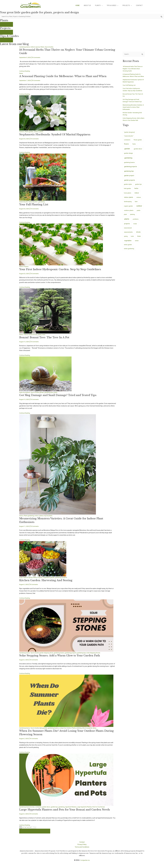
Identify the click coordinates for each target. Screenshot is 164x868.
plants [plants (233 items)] (127, 221)
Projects (129, 5)
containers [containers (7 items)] (127, 142)
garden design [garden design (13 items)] (128, 156)
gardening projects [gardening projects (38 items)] (131, 169)
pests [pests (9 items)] (139, 213)
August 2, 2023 (24, 659)
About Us (93, 5)
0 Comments (38, 58)
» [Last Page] (36, 827)
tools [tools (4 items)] (132, 239)
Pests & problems (25, 392)
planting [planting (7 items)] (132, 217)
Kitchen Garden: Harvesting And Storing (47, 580)
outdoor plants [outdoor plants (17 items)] (129, 213)
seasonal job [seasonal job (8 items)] (128, 230)
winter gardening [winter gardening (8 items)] (129, 251)
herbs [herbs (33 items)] (136, 191)
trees (46, 334)
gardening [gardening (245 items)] (128, 160)
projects (68, 577)
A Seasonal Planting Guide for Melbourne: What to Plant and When (66, 76)
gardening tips (51, 392)
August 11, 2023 (25, 526)
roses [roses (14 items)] (135, 226)
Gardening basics (25, 47)
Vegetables (48, 577)
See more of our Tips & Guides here (35, 830)
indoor (38, 515)
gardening (43, 202)
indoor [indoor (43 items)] (137, 196)
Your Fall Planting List (35, 204)
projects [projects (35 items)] (127, 226)
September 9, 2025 (26, 58)
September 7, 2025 (26, 81)
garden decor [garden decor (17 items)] (138, 151)
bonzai (36, 334)
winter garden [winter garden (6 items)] (128, 247)
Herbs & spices (36, 47)
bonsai (33, 806)
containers (39, 806)
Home (84, 5)
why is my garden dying (94, 727)
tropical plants (50, 515)
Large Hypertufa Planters (90, 806)
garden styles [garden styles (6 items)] (128, 187)
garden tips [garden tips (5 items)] (138, 187)
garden (32, 132)
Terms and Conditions (82, 846)
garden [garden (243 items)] (127, 151)
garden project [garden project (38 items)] (129, 178)
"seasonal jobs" (34, 202)
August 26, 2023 (25, 139)
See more (7, 25)
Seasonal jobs (24, 202)
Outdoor (22, 132)
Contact (140, 5)
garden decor (48, 806)
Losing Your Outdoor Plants (70, 727)
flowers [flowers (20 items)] (126, 147)
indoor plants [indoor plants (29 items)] (129, 200)
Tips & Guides (116, 5)
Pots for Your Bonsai (105, 806)
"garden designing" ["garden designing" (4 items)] (129, 135)
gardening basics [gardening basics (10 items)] (129, 165)
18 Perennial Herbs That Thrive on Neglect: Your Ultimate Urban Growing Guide (133, 69)
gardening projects (74, 652)
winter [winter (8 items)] (137, 243)
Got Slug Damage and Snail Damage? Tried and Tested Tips (61, 395)
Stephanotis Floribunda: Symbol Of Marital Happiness (57, 134)
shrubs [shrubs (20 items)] (138, 235)
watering (83, 727)
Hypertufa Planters (74, 806)
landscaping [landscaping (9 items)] (128, 204)
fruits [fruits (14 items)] (134, 147)
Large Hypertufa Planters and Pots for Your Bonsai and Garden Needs (68, 809)
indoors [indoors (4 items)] (139, 200)
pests (58, 392)
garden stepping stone (48, 652)
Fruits (21, 577)
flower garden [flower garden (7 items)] (138, 142)
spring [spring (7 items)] (126, 239)
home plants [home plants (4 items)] (128, 196)
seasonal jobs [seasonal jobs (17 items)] (128, 235)
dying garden (45, 727)
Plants (103, 5)
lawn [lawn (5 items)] (136, 204)
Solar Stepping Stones (98, 652)
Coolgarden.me (85, 859)
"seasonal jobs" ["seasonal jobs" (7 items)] (129, 139)
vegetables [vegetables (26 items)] (128, 243)
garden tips (57, 806)
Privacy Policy (82, 844)
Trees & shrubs (29, 334)
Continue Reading (25, 71)
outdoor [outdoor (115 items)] (139, 208)
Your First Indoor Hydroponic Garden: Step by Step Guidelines (63, 269)
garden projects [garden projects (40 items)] (130, 183)
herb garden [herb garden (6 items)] (127, 191)
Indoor (21, 515)
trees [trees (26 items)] (139, 239)
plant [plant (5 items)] (125, 217)
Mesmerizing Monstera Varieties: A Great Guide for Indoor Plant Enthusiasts (134, 110)
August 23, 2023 (25, 273)
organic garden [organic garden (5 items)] (128, 209)
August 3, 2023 (24, 584)
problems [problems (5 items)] (136, 222)
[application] (106, 5)
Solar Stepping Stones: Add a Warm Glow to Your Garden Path (62, 655)
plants (43, 132)
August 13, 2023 (25, 341)
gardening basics (61, 652)
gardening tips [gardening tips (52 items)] (129, 174)
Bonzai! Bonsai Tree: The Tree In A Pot (46, 337)
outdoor (38, 132)
